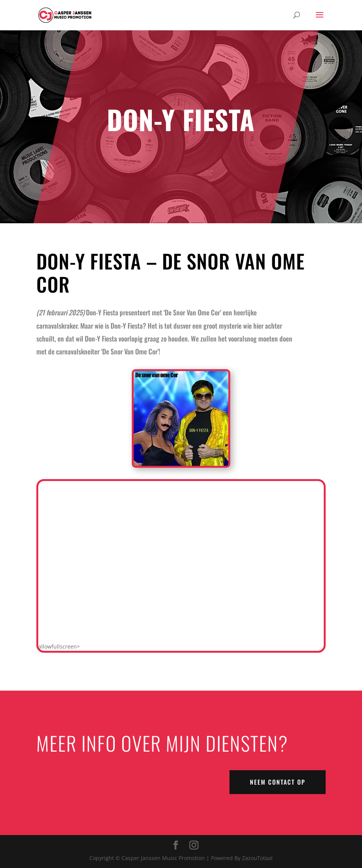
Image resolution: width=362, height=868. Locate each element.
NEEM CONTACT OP (278, 782)
